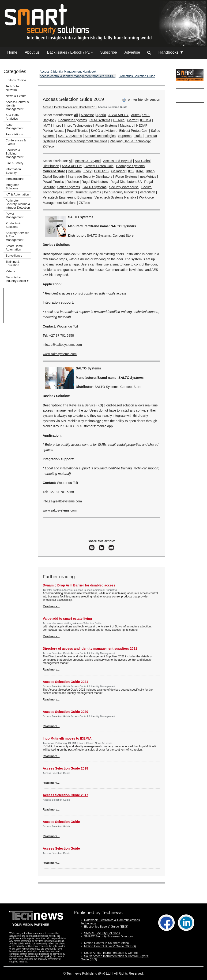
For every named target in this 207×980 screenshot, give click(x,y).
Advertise (132, 52)
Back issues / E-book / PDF (70, 52)
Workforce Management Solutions (83, 141)
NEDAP (142, 125)
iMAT (46, 125)
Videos (10, 271)
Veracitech (147, 192)
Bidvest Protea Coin (99, 166)
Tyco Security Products (120, 192)
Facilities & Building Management (15, 153)
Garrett (132, 120)
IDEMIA (146, 120)
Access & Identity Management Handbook (68, 72)
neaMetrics (148, 177)
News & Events (16, 96)
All (71, 161)
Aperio (101, 115)
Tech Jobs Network (13, 88)
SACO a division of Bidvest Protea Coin (119, 131)
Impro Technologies (78, 125)
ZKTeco (48, 146)
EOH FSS (101, 171)
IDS (131, 171)
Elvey (87, 171)
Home (12, 52)
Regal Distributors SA (126, 182)
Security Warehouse (124, 187)
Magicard (127, 125)
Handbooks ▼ (171, 52)
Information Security (13, 171)
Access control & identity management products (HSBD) (77, 76)
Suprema (125, 136)
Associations (14, 134)
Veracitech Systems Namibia (115, 197)
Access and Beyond (118, 161)
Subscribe (109, 52)
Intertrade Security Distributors (90, 177)
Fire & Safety (14, 163)
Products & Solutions (13, 225)
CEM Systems (100, 120)
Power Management (15, 215)
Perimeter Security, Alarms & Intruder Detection (18, 204)
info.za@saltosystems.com (62, 345)
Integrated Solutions (13, 187)
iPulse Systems (106, 125)
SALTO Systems (70, 136)
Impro (57, 125)
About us (32, 52)
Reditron (73, 182)
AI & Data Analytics (12, 117)
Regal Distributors (95, 182)
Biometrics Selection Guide (137, 76)
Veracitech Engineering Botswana (67, 197)
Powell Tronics (77, 131)
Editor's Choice (16, 80)
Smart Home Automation (14, 248)
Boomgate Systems (73, 120)
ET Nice (119, 120)
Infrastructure (15, 179)
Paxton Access (53, 131)
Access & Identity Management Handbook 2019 (70, 107)
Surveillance (14, 256)
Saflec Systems (68, 187)
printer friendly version (141, 99)
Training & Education (13, 263)
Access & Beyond (88, 161)
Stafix (69, 192)
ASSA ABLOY (118, 115)
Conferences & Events (16, 142)
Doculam (74, 171)
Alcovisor (87, 115)
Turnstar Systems (88, 192)
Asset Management (15, 126)
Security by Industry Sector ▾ (17, 279)
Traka (138, 136)
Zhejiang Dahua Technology (130, 141)
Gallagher (118, 171)
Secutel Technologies (100, 136)
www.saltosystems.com (60, 354)
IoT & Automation (17, 194)
